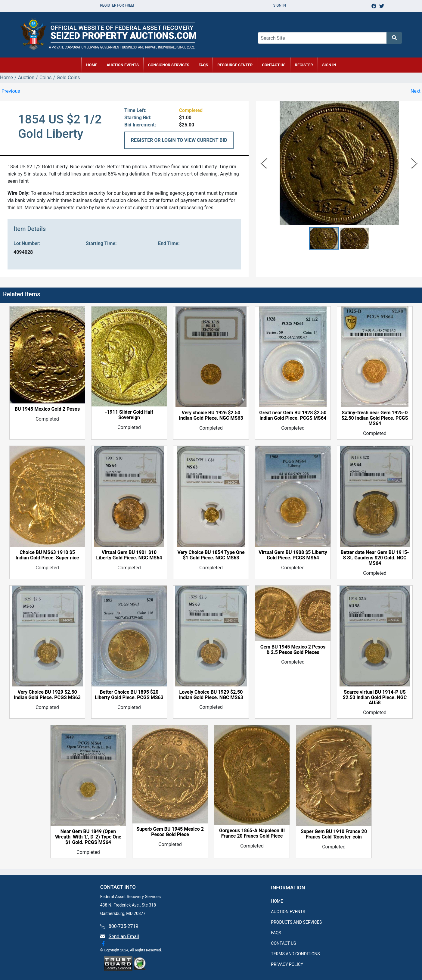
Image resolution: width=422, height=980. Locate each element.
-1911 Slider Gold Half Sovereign (129, 415)
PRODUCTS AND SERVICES (296, 922)
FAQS (276, 933)
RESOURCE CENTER (235, 65)
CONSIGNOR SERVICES (169, 65)
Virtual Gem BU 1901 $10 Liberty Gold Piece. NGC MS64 (129, 555)
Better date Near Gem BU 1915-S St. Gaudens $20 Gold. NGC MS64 (375, 558)
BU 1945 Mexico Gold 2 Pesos (47, 409)
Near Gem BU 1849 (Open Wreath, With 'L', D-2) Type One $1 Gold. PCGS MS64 (88, 837)
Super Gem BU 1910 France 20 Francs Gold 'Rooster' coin (334, 834)
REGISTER (304, 65)
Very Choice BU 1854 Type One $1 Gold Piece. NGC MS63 (211, 555)
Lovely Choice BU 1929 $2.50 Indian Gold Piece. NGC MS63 (211, 695)
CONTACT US (274, 65)
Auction (26, 78)
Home (6, 78)
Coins (46, 78)
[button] (324, 238)
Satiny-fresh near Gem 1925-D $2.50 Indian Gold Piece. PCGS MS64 (375, 418)
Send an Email (124, 936)
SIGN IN (329, 65)
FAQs (203, 65)
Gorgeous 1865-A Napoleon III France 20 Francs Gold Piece (252, 833)
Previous (11, 91)
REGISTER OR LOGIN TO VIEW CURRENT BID (179, 140)
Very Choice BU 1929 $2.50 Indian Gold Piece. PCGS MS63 (47, 695)
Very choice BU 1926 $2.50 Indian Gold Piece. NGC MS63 (211, 415)
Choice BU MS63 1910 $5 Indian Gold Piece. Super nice (47, 555)
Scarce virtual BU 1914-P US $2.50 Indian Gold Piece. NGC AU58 (375, 698)
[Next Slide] (414, 163)
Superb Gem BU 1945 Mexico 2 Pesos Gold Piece (170, 832)
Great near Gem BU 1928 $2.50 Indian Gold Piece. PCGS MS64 (293, 415)
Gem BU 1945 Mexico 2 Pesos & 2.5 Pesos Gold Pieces (293, 650)
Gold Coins (68, 78)
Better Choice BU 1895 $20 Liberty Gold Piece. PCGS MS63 (129, 695)
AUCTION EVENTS (123, 65)
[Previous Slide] (264, 163)
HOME (92, 65)
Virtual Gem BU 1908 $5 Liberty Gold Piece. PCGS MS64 (293, 555)
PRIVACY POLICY (287, 964)
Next (416, 91)
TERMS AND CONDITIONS (295, 954)
